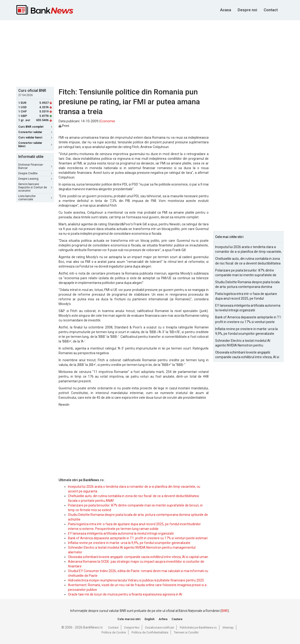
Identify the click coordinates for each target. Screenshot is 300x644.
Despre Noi (132, 627)
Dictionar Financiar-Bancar (35, 166)
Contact (271, 10)
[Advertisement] (150, 53)
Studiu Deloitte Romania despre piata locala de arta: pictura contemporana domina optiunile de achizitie (247, 285)
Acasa (226, 10)
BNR (225, 611)
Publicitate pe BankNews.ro (198, 627)
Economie (108, 121)
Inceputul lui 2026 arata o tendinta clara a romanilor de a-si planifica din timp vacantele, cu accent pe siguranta (248, 249)
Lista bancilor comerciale (35, 198)
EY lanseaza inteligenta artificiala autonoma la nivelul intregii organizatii (121, 533)
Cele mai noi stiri (129, 619)
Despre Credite (35, 173)
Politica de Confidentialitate (150, 632)
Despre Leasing (35, 179)
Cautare (177, 619)
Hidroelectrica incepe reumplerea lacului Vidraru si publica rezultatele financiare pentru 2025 (136, 580)
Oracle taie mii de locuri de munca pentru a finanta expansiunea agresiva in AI (125, 594)
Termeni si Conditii (186, 632)
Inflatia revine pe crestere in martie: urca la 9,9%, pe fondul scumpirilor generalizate (129, 543)
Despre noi (247, 10)
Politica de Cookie (114, 632)
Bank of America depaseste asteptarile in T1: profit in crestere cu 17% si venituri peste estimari (138, 538)
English (150, 619)
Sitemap (228, 627)
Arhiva (163, 619)
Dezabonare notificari (160, 627)
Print (64, 126)
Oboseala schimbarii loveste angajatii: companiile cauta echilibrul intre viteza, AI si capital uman (138, 557)
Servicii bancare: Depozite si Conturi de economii (35, 187)
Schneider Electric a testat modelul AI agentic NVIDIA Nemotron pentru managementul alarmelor (243, 343)
